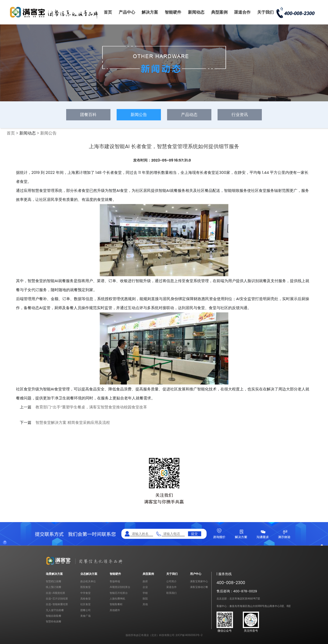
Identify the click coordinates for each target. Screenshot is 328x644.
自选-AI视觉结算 (55, 593)
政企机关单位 (88, 581)
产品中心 (127, 12)
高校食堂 (85, 599)
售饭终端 (115, 581)
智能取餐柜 (116, 604)
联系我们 (171, 593)
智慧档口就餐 (54, 581)
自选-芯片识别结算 (57, 599)
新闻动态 (196, 12)
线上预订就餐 (54, 587)
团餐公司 (85, 610)
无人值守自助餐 (55, 610)
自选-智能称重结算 (57, 604)
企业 (145, 587)
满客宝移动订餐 (199, 587)
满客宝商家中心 (199, 581)
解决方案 (150, 12)
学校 (145, 593)
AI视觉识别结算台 (120, 587)
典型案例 (219, 12)
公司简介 (171, 581)
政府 (145, 581)
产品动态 (189, 115)
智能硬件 (173, 12)
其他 (145, 604)
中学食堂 (85, 593)
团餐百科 (88, 115)
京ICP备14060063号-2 (189, 635)
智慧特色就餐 (54, 621)
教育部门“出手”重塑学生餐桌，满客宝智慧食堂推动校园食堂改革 (91, 407)
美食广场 (85, 616)
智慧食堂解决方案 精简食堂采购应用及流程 (73, 423)
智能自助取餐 (54, 616)
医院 (145, 599)
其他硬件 (115, 610)
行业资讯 (240, 115)
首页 (108, 12)
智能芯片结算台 (119, 593)
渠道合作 (242, 12)
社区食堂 (85, 604)
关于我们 (265, 12)
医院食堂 (85, 587)
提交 (194, 534)
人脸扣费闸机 (117, 599)
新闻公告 (139, 115)
